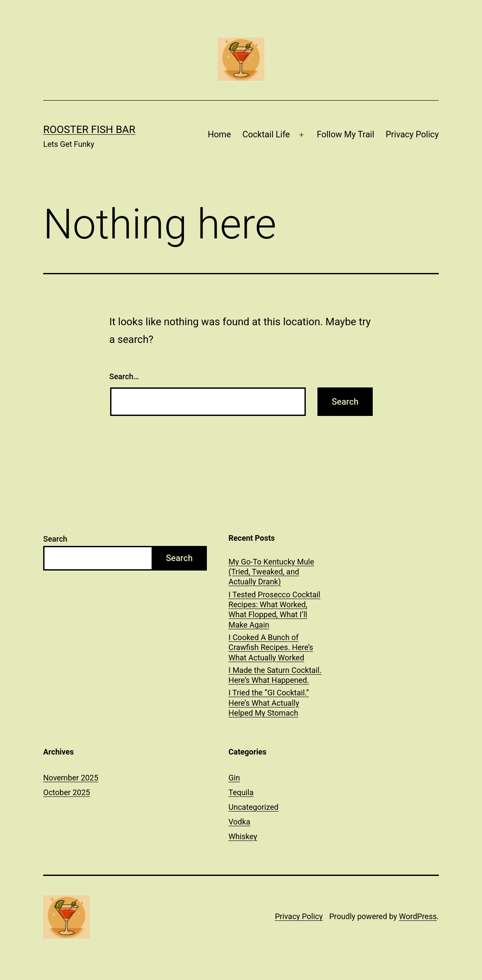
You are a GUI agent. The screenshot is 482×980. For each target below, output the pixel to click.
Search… (124, 376)
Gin (234, 778)
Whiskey (243, 836)
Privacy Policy (412, 134)
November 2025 (71, 778)
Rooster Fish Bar (89, 130)
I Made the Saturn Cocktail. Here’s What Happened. (275, 675)
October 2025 (67, 792)
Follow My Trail (345, 134)
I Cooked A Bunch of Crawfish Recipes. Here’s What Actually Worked (271, 647)
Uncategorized (254, 807)
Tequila (241, 792)
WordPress (418, 916)
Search (55, 539)
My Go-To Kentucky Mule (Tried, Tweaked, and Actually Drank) (271, 572)
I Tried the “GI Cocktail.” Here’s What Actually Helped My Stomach (269, 703)
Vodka (239, 822)
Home (219, 134)
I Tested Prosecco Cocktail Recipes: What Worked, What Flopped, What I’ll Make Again (274, 610)
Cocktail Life (266, 134)
